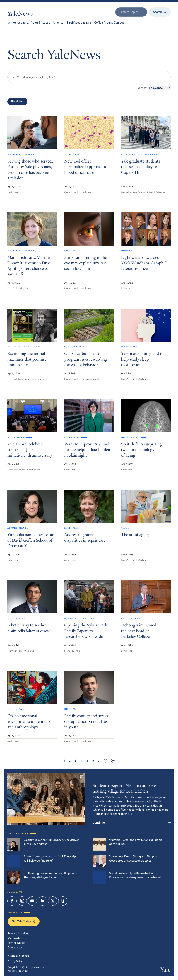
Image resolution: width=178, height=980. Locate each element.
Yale (165, 971)
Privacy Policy (15, 961)
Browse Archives (18, 933)
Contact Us (15, 947)
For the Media (16, 943)
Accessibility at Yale (18, 956)
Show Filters (17, 101)
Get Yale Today (24, 921)
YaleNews (20, 14)
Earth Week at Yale (79, 22)
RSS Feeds (14, 938)
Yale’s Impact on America (47, 22)
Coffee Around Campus (109, 22)
